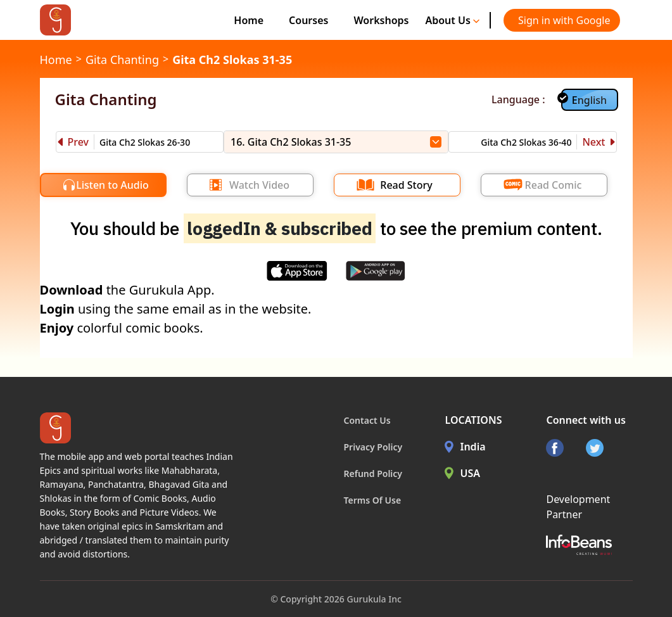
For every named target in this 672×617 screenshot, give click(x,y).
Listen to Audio (112, 185)
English (589, 100)
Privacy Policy (373, 447)
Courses (308, 20)
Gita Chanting (122, 60)
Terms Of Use (373, 500)
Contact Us (367, 420)
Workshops (381, 20)
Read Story (406, 185)
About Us (452, 20)
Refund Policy (373, 474)
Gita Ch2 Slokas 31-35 (232, 60)
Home (249, 20)
